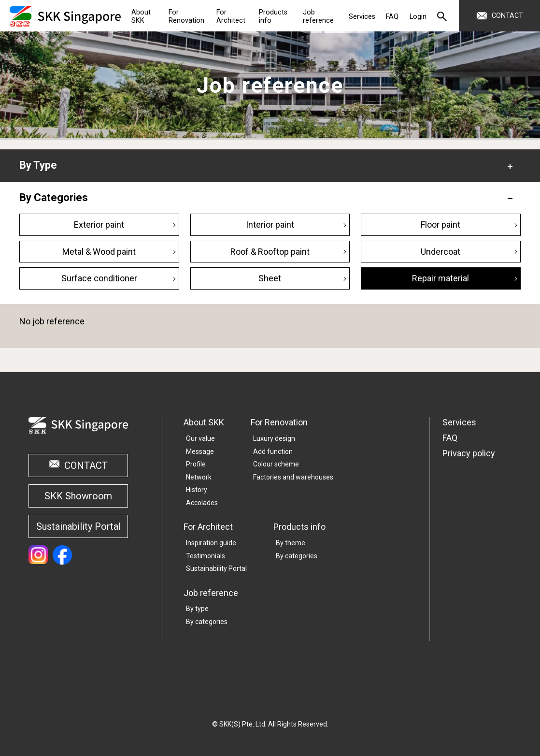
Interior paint (270, 225)
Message (200, 451)
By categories (297, 556)
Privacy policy (469, 453)
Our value (200, 438)
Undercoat (441, 252)
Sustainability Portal (78, 526)
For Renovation (279, 422)
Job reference (211, 593)
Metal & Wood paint (99, 252)
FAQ (450, 438)
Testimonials (206, 556)
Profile (196, 464)
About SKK (204, 422)
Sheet (270, 278)
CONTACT (86, 465)
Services (459, 422)
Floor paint (441, 225)
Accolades (202, 503)
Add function (273, 451)
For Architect (208, 527)
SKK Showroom (78, 496)
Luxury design (274, 438)
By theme (291, 543)
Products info (299, 527)
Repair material (441, 278)
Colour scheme (276, 464)
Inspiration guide (211, 543)
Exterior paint (99, 225)
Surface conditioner (99, 278)
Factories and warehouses (293, 477)
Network (199, 477)
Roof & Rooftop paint (270, 252)
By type (197, 609)
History (197, 490)
